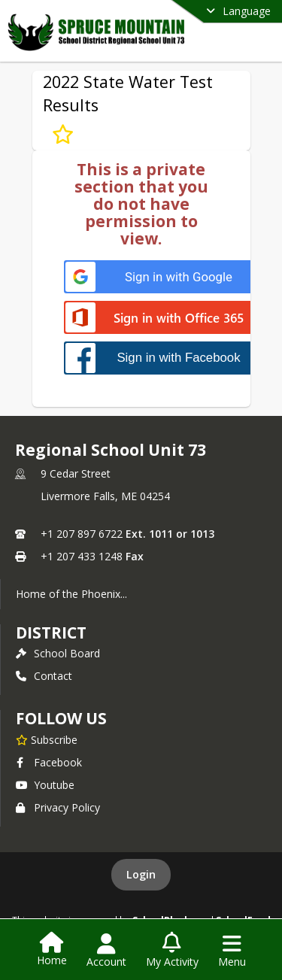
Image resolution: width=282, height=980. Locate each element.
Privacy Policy (58, 807)
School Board (58, 653)
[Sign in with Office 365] (164, 319)
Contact (44, 676)
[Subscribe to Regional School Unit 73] (47, 739)
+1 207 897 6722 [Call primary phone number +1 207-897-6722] (82, 534)
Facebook (49, 762)
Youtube (45, 785)
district (51, 633)
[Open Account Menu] (106, 951)
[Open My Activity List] (172, 951)
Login (141, 874)
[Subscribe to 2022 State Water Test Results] (63, 134)
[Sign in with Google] (164, 277)
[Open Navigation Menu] (232, 951)
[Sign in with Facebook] (164, 358)
